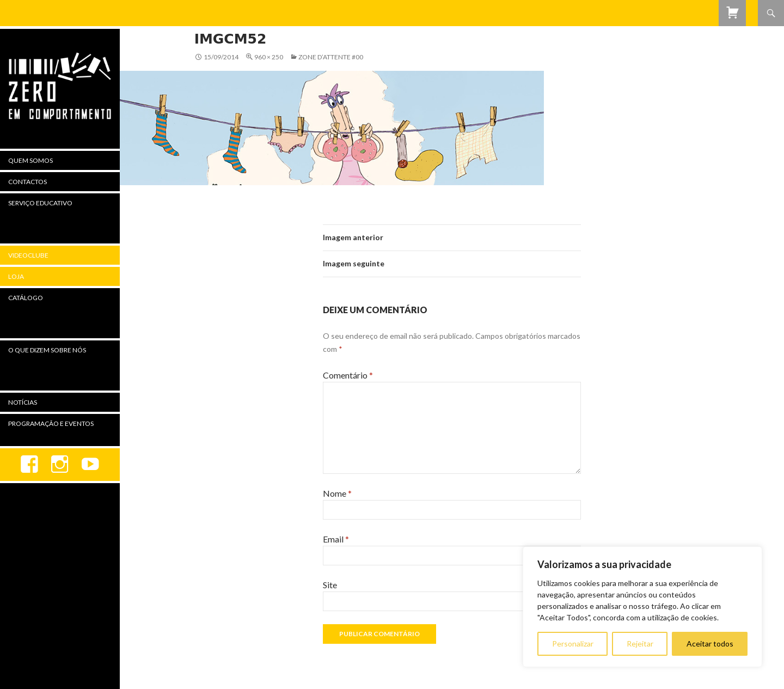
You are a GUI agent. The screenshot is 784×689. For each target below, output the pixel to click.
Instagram (60, 465)
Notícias (23, 402)
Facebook (29, 465)
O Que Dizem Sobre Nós (47, 350)
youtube (90, 465)
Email (336, 539)
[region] (642, 607)
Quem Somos (30, 160)
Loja (16, 276)
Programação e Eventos (51, 423)
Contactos (27, 182)
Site (330, 585)
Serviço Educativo (40, 203)
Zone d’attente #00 (331, 57)
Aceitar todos (710, 644)
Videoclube (28, 255)
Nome (337, 493)
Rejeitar (640, 644)
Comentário (348, 375)
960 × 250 (269, 57)
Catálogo (26, 298)
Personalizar (573, 644)
